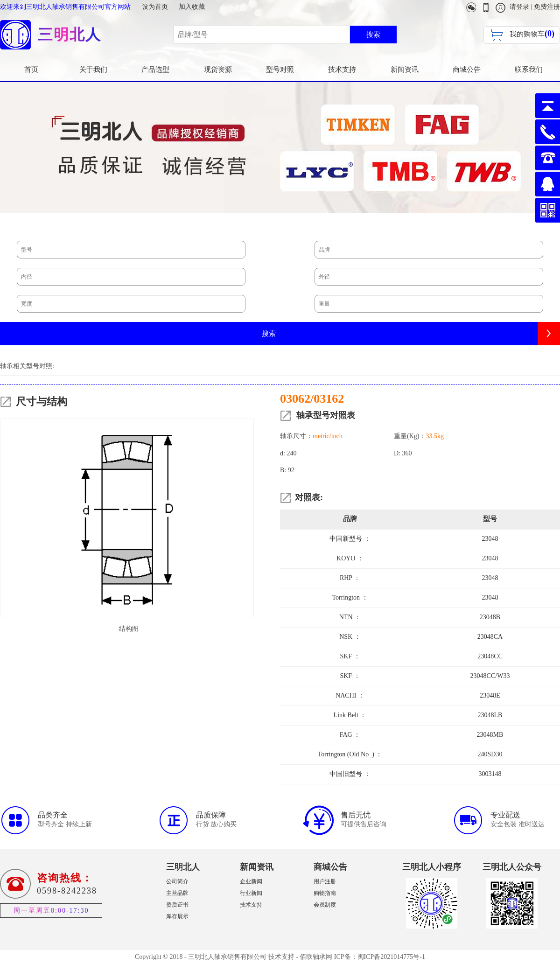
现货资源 (218, 70)
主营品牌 (177, 893)
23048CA (490, 637)
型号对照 (280, 70)
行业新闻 (251, 893)
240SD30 (490, 754)
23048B (490, 617)
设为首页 (155, 7)
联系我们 (529, 70)
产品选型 (155, 70)
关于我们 (93, 70)
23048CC (490, 656)
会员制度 (325, 905)
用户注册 (325, 881)
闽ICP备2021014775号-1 (391, 957)
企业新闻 (251, 881)
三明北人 (183, 867)
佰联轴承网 (316, 957)
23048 (490, 539)
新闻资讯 (405, 70)
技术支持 (342, 70)
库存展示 (177, 916)
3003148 (490, 774)
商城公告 (467, 70)
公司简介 (177, 881)
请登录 (519, 7)
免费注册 (547, 7)
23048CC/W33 (490, 676)
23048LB (490, 715)
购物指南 (325, 893)
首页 (31, 70)
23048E (490, 695)
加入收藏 (192, 7)
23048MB (490, 735)
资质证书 (177, 905)
